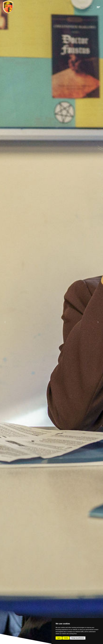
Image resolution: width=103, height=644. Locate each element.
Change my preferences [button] (78, 638)
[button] (5, 322)
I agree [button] (59, 638)
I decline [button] (66, 638)
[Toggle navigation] (98, 7)
